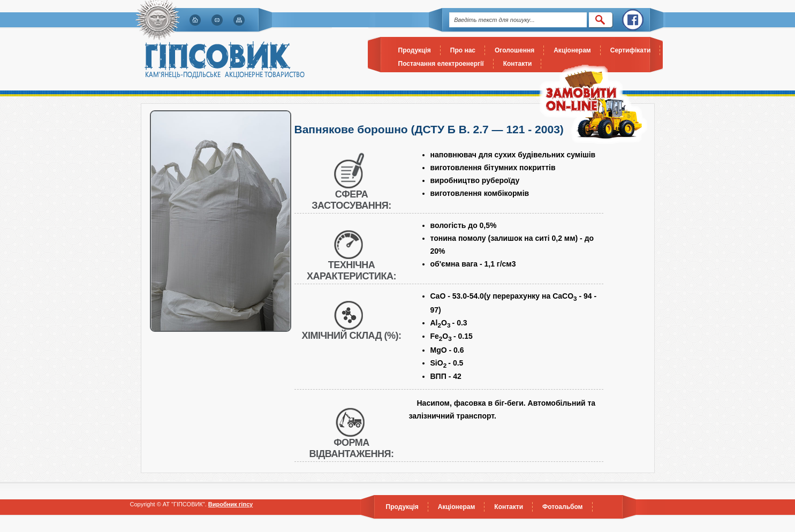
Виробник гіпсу (230, 504)
